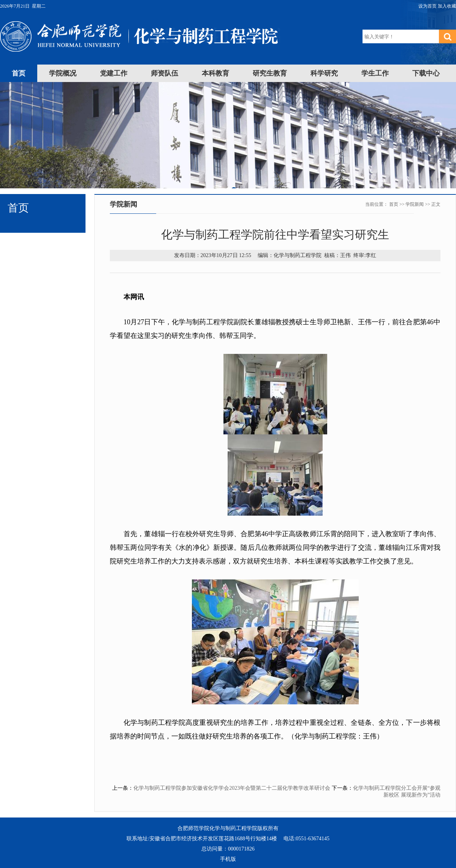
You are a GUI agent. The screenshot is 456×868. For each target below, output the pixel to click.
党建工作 (114, 73)
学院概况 (63, 73)
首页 (19, 73)
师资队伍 (165, 73)
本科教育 (215, 73)
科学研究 (324, 73)
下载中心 (426, 73)
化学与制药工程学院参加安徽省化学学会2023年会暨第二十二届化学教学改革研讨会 (232, 788)
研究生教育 (270, 73)
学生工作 (375, 73)
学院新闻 (415, 204)
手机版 (228, 859)
